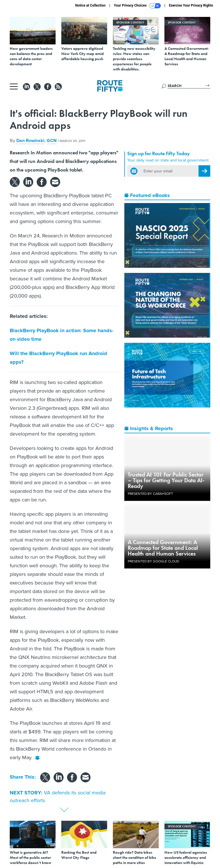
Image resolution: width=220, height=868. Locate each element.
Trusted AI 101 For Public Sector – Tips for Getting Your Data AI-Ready (166, 480)
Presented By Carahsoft (150, 494)
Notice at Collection (90, 5)
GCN (52, 140)
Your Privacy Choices (137, 6)
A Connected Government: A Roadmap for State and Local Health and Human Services (163, 548)
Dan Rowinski (30, 140)
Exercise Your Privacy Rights (191, 5)
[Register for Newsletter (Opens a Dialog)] (204, 171)
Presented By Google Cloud (153, 561)
